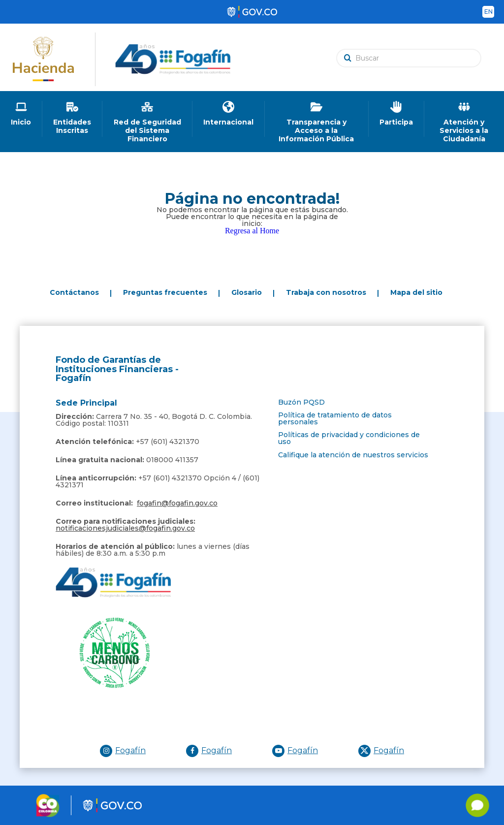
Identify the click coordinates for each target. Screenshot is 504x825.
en (488, 12)
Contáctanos (74, 292)
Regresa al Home (252, 231)
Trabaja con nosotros (326, 292)
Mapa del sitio (416, 292)
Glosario (247, 292)
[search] (411, 58)
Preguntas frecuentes (165, 292)
